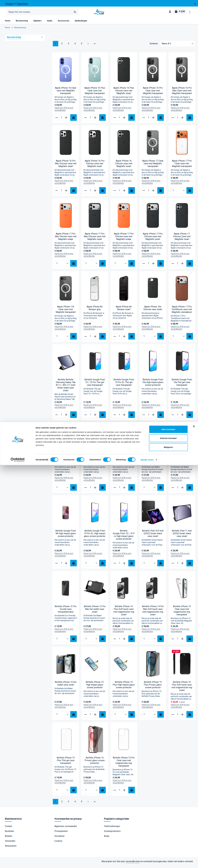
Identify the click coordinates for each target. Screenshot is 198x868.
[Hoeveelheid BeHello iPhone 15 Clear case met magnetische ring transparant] (178, 641)
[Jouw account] (169, 13)
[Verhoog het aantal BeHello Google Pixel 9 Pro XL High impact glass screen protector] (124, 490)
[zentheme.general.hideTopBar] (195, 4)
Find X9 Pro (17, 136)
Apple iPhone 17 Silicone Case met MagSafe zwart (182, 239)
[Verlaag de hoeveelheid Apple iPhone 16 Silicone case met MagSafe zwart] (115, 193)
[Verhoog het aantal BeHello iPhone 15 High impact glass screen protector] (95, 717)
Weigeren (168, 850)
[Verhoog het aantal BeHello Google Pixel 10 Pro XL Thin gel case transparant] (124, 417)
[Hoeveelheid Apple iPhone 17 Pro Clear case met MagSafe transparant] (179, 193)
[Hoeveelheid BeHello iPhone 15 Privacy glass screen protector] (91, 792)
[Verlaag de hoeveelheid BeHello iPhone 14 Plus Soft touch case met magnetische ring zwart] (115, 641)
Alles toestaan (168, 832)
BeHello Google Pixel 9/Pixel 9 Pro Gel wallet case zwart (153, 463)
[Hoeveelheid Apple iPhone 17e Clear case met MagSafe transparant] (62, 338)
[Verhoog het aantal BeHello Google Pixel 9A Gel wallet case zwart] (182, 490)
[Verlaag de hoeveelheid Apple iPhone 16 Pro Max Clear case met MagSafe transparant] (173, 120)
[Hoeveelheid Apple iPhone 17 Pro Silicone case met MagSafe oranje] (121, 266)
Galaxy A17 (17, 146)
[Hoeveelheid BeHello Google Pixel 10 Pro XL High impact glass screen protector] (91, 565)
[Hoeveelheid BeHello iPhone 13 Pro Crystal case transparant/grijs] (62, 641)
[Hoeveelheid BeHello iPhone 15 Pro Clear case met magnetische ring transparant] (119, 792)
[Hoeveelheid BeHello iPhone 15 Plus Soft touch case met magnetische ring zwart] (178, 717)
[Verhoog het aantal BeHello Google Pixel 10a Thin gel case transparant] (182, 417)
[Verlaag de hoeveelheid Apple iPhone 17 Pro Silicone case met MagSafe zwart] (144, 266)
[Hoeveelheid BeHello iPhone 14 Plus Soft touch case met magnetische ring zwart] (119, 641)
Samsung (16, 97)
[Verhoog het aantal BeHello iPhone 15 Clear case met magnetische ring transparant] (182, 641)
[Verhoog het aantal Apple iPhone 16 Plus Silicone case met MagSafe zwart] (124, 120)
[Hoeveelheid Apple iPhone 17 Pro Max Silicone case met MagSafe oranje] (62, 266)
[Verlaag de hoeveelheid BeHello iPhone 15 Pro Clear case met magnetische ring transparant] (115, 792)
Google (15, 107)
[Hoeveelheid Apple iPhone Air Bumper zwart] (119, 338)
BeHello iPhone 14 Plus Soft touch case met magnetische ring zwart (124, 613)
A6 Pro (15, 131)
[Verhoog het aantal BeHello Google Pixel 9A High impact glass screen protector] (66, 565)
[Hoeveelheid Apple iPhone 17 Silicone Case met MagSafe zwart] (178, 266)
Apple (14, 92)
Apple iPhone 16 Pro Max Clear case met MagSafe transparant (182, 93)
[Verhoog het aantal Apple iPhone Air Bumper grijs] (95, 338)
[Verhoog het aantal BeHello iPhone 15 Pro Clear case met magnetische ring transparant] (124, 792)
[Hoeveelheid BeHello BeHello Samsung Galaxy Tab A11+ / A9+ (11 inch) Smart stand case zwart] (61, 417)
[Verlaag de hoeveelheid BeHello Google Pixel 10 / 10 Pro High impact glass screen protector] (115, 565)
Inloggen (10, 4)
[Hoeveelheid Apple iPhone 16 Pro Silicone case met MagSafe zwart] (90, 193)
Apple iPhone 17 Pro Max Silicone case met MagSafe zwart (95, 239)
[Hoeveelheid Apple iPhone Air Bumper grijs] (90, 338)
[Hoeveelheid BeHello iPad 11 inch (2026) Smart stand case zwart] (178, 565)
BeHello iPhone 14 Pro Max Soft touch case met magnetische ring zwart (153, 613)
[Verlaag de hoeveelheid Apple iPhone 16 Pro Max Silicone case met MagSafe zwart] (57, 193)
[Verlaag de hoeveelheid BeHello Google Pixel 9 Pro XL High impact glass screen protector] (115, 490)
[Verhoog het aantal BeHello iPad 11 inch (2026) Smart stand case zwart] (182, 565)
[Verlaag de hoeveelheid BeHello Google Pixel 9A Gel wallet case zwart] (173, 490)
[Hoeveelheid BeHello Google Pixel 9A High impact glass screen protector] (61, 565)
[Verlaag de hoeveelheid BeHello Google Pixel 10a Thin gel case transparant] (173, 417)
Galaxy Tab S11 (19, 141)
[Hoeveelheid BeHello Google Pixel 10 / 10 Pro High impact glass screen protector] (119, 565)
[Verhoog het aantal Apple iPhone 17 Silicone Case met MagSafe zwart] (182, 266)
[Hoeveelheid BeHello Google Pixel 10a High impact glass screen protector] (149, 417)
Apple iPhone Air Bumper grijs (95, 310)
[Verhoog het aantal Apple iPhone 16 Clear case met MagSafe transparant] (66, 120)
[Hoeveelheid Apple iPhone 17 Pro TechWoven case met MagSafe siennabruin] (179, 338)
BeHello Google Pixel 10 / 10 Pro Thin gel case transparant (95, 384)
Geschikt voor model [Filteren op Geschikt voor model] (25, 121)
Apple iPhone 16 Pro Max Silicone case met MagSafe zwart (66, 166)
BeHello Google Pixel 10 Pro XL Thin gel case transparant (124, 384)
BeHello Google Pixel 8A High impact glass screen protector (95, 463)
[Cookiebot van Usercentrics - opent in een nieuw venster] (18, 863)
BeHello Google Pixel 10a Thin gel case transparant (182, 384)
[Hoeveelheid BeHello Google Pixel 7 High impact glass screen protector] (62, 490)
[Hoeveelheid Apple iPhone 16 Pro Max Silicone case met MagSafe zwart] (61, 193)
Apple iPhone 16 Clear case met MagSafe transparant (66, 93)
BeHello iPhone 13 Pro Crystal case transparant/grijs (66, 611)
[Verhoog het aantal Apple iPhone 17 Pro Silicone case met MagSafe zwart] (153, 266)
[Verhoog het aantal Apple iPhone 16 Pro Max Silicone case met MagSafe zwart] (66, 193)
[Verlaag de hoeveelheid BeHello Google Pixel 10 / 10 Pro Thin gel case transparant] (86, 417)
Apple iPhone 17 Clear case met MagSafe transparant (153, 166)
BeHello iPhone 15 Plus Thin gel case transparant (66, 763)
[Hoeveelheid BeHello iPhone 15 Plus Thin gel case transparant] (62, 792)
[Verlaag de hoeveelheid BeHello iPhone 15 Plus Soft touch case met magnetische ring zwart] (173, 717)
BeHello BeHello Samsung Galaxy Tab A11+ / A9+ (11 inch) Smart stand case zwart (66, 387)
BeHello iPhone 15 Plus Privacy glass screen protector (153, 687)
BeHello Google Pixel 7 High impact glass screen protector (66, 463)
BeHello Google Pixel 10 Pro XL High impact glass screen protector (95, 536)
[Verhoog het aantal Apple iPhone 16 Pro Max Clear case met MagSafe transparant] (182, 120)
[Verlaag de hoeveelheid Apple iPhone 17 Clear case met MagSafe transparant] (144, 193)
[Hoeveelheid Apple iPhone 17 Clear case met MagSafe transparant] (149, 193)
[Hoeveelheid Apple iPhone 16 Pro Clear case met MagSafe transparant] (149, 120)
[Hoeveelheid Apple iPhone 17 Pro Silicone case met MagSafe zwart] (149, 266)
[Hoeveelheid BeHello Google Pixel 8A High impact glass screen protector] (90, 490)
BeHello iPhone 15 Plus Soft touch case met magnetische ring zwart (182, 688)
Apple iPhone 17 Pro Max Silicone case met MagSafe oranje (66, 239)
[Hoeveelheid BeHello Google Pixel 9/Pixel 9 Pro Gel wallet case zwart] (150, 490)
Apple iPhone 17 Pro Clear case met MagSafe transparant (182, 166)
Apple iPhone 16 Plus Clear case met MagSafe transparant (95, 93)
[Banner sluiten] (194, 829)
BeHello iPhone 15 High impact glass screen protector (95, 687)
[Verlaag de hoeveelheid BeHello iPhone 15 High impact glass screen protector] (86, 717)
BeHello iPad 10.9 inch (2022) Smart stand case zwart (153, 536)
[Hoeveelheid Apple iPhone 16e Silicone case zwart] (150, 338)
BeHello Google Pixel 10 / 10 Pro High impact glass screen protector (124, 537)
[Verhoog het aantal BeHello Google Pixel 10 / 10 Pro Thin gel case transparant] (95, 417)
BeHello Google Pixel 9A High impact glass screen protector (66, 536)
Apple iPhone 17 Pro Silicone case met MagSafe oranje (124, 239)
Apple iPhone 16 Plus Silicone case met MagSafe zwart (124, 93)
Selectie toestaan (168, 841)
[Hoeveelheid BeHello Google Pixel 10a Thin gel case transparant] (178, 417)
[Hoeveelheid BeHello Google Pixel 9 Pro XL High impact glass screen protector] (119, 490)
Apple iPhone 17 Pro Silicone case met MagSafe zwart (153, 239)
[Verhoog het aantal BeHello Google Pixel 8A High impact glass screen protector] (95, 490)
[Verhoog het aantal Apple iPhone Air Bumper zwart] (124, 338)
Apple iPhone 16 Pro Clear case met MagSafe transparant (153, 93)
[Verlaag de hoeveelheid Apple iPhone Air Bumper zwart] (115, 338)
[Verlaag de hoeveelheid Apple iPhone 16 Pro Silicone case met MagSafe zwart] (86, 193)
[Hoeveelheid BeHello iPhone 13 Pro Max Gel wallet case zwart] (91, 641)
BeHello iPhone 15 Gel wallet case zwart (66, 686)
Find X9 (15, 126)
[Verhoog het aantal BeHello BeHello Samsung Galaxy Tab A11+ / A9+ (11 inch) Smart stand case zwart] (66, 417)
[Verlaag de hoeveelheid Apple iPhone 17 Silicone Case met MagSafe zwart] (173, 266)
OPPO (15, 102)
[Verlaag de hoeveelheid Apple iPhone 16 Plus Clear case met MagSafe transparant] (86, 120)
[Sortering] (178, 46)
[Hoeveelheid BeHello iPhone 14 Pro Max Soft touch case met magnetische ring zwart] (150, 641)
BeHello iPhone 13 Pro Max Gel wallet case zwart (95, 611)
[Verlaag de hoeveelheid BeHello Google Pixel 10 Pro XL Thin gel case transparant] (115, 417)
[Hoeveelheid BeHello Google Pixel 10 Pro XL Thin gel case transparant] (119, 417)
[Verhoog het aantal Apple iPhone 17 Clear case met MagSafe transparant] (153, 193)
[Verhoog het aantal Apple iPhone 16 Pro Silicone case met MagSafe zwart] (95, 193)
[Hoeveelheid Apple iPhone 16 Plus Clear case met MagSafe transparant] (90, 120)
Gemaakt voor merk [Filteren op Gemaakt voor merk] (25, 87)
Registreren (22, 4)
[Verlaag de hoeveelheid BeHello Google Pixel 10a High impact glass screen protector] (144, 417)
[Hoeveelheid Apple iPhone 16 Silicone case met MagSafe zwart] (119, 193)
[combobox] (40, 13)
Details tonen (147, 863)
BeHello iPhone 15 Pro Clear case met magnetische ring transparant (124, 764)
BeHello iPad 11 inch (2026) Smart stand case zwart (182, 536)
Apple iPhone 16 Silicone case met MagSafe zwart (124, 166)
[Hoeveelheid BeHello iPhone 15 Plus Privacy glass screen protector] (150, 717)
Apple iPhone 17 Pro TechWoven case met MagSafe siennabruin (182, 312)
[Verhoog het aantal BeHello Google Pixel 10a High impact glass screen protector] (153, 417)
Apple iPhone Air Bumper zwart (124, 310)
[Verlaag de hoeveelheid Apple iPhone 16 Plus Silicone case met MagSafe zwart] (115, 120)
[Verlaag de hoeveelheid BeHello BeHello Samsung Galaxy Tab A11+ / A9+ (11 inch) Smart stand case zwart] (57, 417)
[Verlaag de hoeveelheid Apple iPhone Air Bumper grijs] (86, 338)
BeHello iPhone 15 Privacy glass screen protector (95, 763)
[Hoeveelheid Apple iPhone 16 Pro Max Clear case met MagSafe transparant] (178, 120)
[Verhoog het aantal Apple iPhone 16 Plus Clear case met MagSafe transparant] (95, 120)
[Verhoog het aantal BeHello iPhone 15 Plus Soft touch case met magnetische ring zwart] (182, 717)
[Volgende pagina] (88, 46)
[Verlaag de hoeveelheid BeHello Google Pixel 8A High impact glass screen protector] (86, 490)
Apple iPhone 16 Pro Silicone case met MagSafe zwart (95, 166)
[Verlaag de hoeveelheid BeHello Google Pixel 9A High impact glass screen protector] (57, 565)
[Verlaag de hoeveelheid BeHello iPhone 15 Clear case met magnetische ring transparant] (173, 641)
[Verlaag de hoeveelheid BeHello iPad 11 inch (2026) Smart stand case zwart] (173, 565)
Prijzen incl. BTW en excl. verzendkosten (64, 111)
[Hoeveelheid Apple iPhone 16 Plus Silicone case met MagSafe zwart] (119, 120)
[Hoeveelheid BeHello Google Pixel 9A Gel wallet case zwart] (178, 490)
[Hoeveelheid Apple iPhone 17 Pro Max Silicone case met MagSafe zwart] (91, 266)
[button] (42, 39)
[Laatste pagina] (95, 46)
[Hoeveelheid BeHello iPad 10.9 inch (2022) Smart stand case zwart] (150, 565)
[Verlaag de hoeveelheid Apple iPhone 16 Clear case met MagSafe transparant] (57, 120)
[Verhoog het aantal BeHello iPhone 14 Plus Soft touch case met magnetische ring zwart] (124, 641)
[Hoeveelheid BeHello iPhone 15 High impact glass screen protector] (90, 717)
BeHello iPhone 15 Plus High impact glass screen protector (124, 687)
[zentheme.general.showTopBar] (190, 13)
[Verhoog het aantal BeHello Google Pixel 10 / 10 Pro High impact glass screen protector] (124, 565)
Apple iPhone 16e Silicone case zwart (153, 310)
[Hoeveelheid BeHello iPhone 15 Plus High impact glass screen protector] (121, 717)
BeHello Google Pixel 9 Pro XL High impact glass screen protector (124, 463)
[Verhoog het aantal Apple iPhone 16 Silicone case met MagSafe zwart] (124, 193)
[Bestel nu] (73, 120)
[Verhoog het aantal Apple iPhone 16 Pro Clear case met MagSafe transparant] (153, 120)
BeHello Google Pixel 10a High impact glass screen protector (153, 384)
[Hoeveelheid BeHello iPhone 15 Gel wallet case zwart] (62, 717)
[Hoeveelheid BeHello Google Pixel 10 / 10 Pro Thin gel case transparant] (90, 417)
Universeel (17, 112)
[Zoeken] (75, 13)
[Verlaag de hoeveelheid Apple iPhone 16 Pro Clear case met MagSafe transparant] (144, 120)
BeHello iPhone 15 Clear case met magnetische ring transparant (182, 613)
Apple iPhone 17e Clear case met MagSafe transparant (66, 312)
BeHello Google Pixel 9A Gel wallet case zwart (182, 463)
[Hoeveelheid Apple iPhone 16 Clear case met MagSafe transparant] (61, 120)
